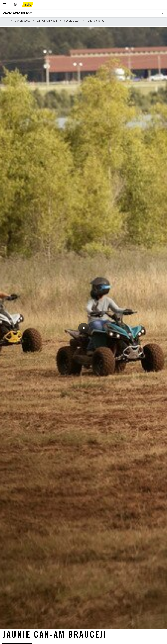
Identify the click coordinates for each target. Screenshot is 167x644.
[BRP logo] (15, 4)
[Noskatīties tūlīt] (83, 328)
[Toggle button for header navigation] (5, 4)
